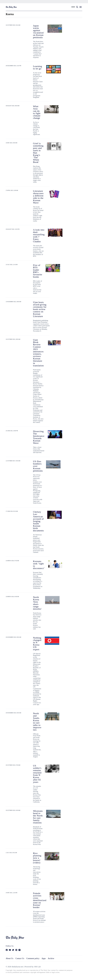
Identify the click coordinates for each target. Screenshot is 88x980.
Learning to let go (38, 67)
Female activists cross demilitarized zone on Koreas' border (40, 900)
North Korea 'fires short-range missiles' (37, 603)
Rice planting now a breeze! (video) (37, 858)
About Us (10, 958)
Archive (51, 958)
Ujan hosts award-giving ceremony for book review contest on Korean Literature (40, 309)
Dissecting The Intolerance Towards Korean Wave (39, 437)
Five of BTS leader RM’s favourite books (38, 271)
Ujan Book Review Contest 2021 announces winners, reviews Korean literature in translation (38, 353)
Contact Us (20, 958)
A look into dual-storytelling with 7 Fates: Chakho (39, 236)
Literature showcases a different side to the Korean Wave (38, 197)
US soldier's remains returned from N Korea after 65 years (37, 774)
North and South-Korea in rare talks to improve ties (37, 722)
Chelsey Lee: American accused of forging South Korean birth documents (38, 521)
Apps (44, 958)
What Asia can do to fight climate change (37, 112)
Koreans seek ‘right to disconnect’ (39, 565)
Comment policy (33, 958)
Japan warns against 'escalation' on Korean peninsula (39, 32)
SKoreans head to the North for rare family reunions (38, 817)
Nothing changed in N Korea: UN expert (37, 644)
